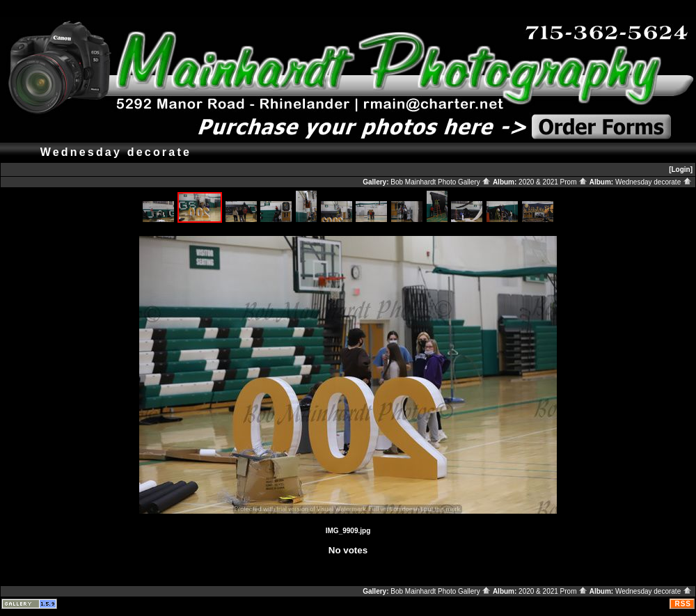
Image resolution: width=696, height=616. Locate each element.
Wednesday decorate (654, 182)
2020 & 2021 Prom (553, 182)
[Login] (681, 169)
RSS (683, 604)
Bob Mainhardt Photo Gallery (441, 182)
